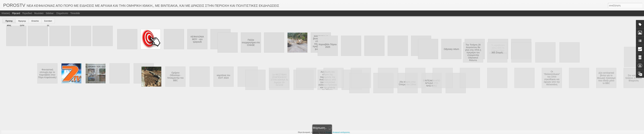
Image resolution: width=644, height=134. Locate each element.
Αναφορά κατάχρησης (341, 132)
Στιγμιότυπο (62, 13)
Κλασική (6, 13)
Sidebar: (50, 13)
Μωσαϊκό (39, 13)
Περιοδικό (27, 13)
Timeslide (75, 13)
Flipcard (16, 13)
